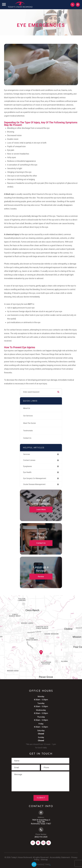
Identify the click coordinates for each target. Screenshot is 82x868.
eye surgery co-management (35, 479)
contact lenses (29, 461)
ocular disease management (34, 485)
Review (41, 577)
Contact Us (28, 439)
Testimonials (28, 431)
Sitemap (44, 860)
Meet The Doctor (30, 424)
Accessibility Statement (60, 858)
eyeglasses (28, 467)
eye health (27, 473)
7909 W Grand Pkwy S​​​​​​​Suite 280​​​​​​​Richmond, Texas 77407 (41, 823)
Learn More (41, 510)
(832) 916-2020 (41, 838)
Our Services (28, 416)
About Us (27, 409)
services (27, 455)
